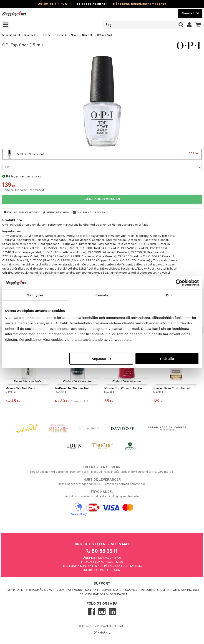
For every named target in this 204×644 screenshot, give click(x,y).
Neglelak (87, 35)
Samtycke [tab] (35, 295)
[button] (198, 25)
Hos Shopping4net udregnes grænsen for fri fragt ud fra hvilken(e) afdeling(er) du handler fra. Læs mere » (102, 470)
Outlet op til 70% (53, 4)
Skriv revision (56, 213)
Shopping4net (11, 35)
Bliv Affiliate (112, 590)
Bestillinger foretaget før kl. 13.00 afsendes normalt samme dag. (102, 482)
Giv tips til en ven (89, 213)
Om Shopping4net (186, 590)
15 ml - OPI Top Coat (102, 154)
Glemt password (69, 590)
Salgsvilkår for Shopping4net (104, 595)
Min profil (15, 590)
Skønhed (30, 35)
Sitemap (119, 626)
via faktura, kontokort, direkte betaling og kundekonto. (102, 494)
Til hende (45, 35)
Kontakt (92, 590)
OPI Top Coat (104, 35)
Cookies (131, 590)
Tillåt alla (167, 359)
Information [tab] (102, 295)
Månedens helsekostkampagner (140, 4)
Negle (74, 35)
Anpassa (102, 359)
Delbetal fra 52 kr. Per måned (23, 190)
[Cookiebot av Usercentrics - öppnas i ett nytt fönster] (179, 283)
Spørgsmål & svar (40, 590)
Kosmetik (61, 35)
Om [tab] (169, 295)
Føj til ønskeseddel (21, 213)
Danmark (102, 633)
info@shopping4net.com (102, 570)
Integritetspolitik (155, 590)
